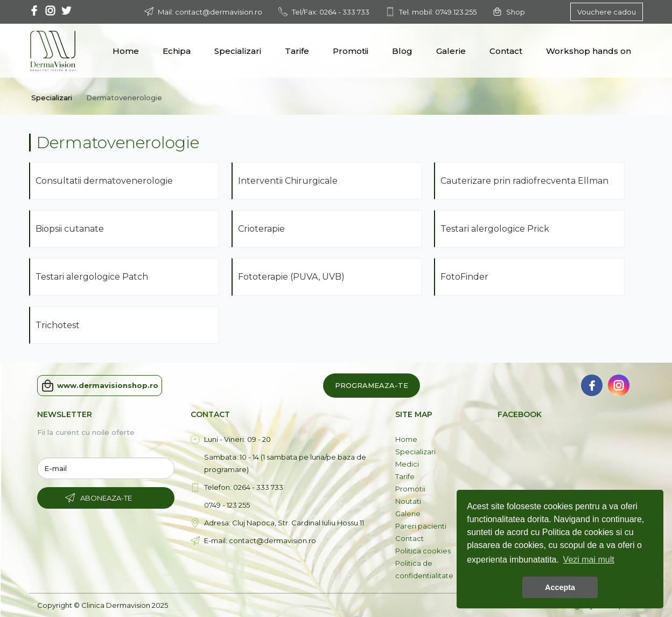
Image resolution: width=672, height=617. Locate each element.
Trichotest (58, 325)
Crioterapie (262, 229)
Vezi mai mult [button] (589, 560)
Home (126, 51)
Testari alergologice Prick (496, 229)
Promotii (351, 51)
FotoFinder (464, 277)
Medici (407, 464)
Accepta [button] (560, 587)
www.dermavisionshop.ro (100, 386)
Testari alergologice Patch (93, 277)
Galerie (451, 51)
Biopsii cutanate (71, 229)
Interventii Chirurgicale (289, 181)
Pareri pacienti (421, 526)
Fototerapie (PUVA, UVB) (292, 277)
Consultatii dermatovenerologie (104, 181)
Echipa (177, 51)
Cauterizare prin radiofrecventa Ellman (526, 181)
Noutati (408, 501)
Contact (506, 51)
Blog (402, 51)
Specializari (238, 51)
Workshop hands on (589, 51)
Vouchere (607, 12)
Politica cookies (423, 551)
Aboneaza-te (106, 498)
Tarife (297, 51)
